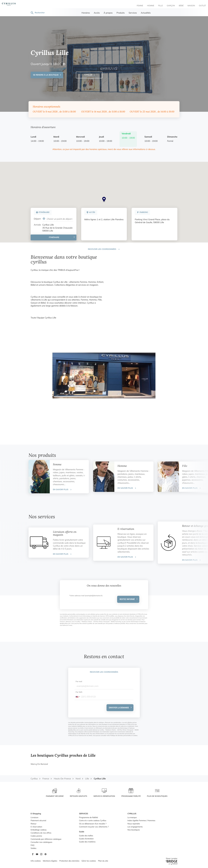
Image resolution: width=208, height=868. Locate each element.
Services (133, 13)
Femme (57, 465)
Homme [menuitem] (151, 6)
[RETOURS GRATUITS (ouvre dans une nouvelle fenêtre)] (79, 793)
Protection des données (69, 861)
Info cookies (36, 861)
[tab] (59, 477)
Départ (37, 219)
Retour (33, 824)
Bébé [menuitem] (181, 6)
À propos (108, 13)
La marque (132, 818)
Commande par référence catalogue (46, 839)
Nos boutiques (134, 830)
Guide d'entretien (86, 839)
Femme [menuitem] (140, 6)
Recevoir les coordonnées (104, 672)
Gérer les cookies (89, 861)
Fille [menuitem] (160, 6)
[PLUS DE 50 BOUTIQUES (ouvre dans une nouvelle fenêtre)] (157, 793)
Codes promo (36, 836)
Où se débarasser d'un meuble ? (93, 824)
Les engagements (135, 827)
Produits (121, 13)
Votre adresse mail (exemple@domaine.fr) (86, 596)
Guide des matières (87, 842)
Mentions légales (50, 861)
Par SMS (79, 692)
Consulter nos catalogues (41, 842)
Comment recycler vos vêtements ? (94, 827)
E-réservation (126, 529)
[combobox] (78, 697)
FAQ (32, 845)
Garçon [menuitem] (171, 6)
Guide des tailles (86, 836)
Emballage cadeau (39, 830)
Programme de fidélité (88, 818)
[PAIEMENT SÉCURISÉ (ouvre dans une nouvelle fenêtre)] (55, 793)
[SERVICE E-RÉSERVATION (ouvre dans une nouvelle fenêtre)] (104, 793)
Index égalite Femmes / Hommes (141, 821)
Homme (122, 466)
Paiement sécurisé (38, 821)
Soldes (33, 848)
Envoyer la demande (119, 708)
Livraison (34, 818)
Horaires (86, 13)
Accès (97, 13)
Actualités (146, 13)
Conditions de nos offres (41, 833)
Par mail (79, 682)
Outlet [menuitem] (202, 6)
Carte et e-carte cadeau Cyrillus (93, 821)
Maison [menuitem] (191, 6)
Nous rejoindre (134, 824)
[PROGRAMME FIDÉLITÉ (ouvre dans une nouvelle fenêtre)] (131, 793)
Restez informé (127, 599)
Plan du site (103, 861)
